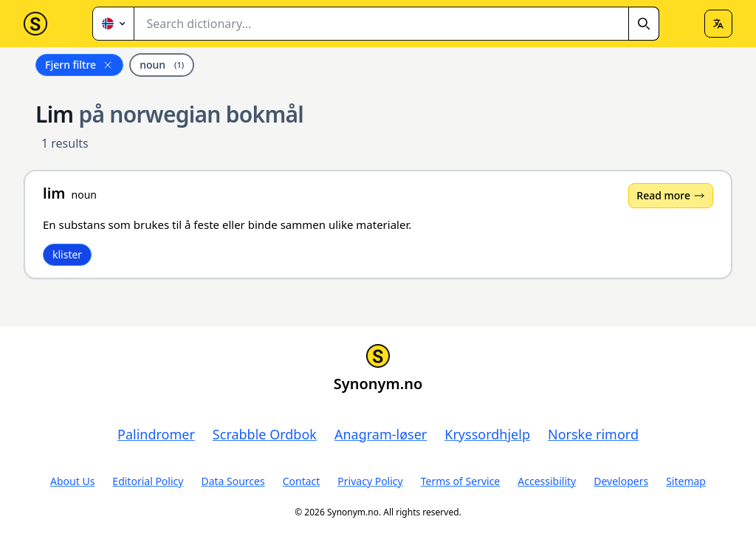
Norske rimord (593, 434)
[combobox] (397, 24)
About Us (72, 481)
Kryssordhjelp (487, 434)
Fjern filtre (79, 65)
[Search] (644, 24)
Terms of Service (461, 481)
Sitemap (686, 481)
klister (67, 254)
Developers (621, 481)
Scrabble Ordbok (265, 434)
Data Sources (233, 481)
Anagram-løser (381, 434)
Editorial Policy (148, 481)
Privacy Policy (370, 481)
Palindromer (156, 434)
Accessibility (547, 481)
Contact (302, 481)
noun (162, 65)
